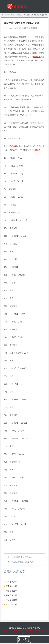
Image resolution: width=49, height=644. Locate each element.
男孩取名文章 (11, 604)
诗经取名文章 (11, 600)
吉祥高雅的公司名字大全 (22, 557)
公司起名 (42, 19)
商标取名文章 (11, 595)
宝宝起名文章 (11, 586)
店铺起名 (28, 628)
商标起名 (36, 628)
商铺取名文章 (11, 591)
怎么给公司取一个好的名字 (23, 562)
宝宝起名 (36, 19)
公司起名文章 (11, 582)
